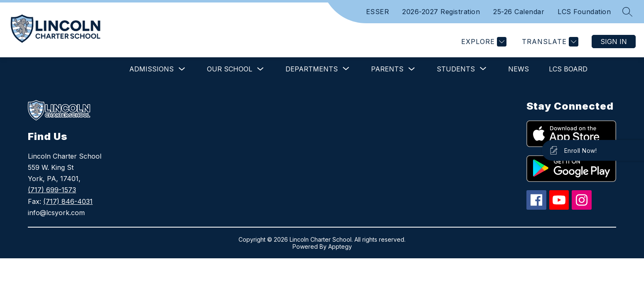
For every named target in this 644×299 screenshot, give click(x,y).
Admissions (151, 69)
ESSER (378, 12)
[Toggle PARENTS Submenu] (412, 69)
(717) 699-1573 (52, 190)
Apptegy (340, 246)
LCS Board (568, 69)
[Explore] (483, 42)
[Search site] (627, 12)
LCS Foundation (584, 12)
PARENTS (387, 69)
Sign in (614, 42)
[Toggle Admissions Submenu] (182, 69)
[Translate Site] (549, 42)
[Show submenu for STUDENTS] (456, 69)
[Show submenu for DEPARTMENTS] (312, 69)
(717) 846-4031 (68, 201)
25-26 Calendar (519, 12)
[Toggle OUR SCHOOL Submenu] (261, 69)
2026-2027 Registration (441, 12)
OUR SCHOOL (230, 69)
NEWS (519, 69)
